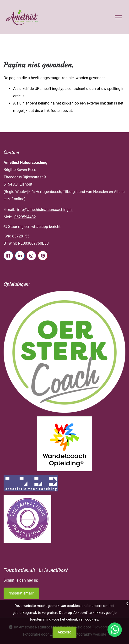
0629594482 (25, 217)
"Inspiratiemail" (21, 593)
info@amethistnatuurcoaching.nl (45, 210)
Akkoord (64, 632)
